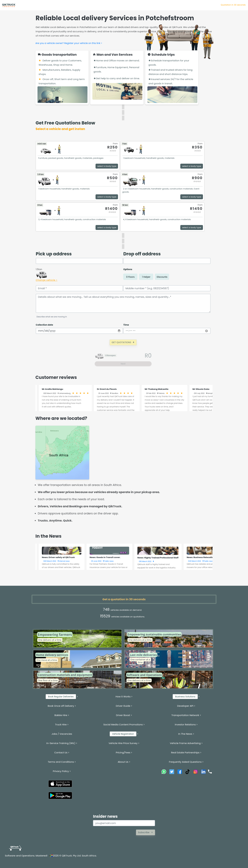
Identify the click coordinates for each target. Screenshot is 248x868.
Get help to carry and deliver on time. (117, 78)
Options (128, 269)
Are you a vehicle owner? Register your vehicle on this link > (69, 43)
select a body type (107, 166)
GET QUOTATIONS (123, 342)
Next (123, 364)
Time (126, 325)
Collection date (44, 325)
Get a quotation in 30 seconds (124, 599)
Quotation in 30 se (236, 5)
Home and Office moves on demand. (116, 60)
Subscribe (146, 832)
